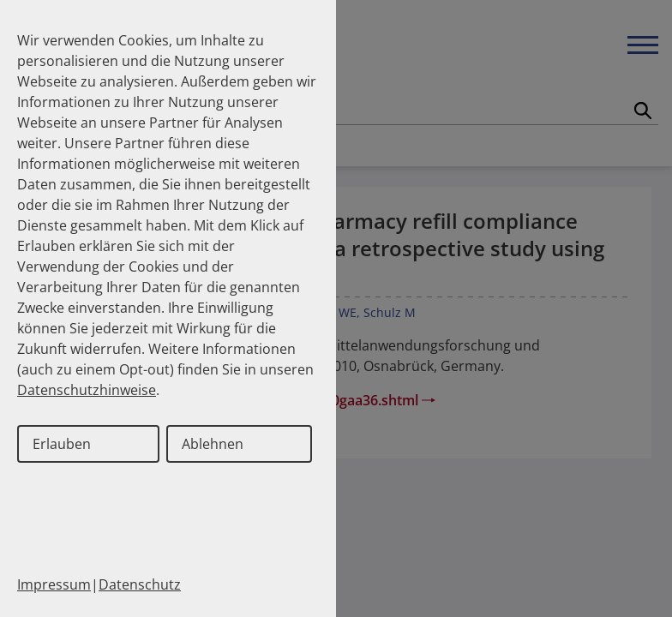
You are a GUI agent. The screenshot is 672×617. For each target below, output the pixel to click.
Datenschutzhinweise (87, 390)
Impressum (54, 584)
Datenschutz (140, 584)
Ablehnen (213, 444)
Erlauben (62, 444)
